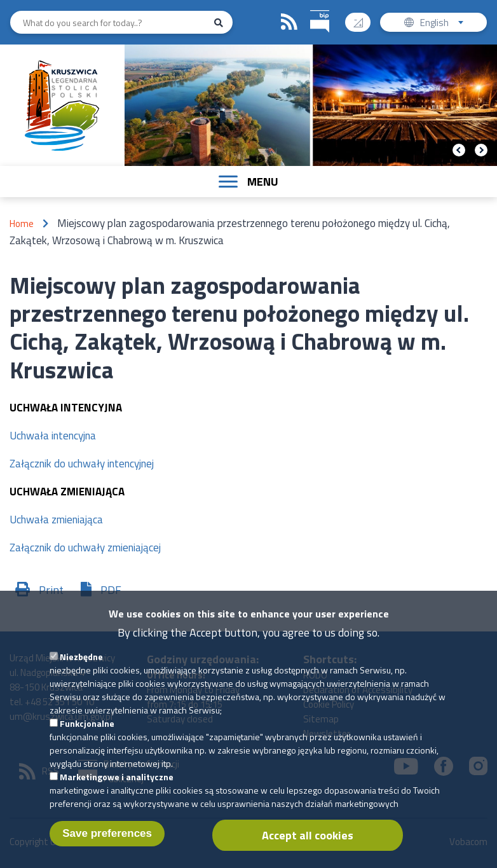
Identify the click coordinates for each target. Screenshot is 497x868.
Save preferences (107, 847)
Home (22, 224)
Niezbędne (81, 671)
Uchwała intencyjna (53, 436)
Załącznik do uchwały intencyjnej (82, 464)
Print (51, 590)
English (446, 24)
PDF (111, 590)
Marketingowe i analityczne (117, 791)
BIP (310, 9)
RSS (289, 22)
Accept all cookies (308, 849)
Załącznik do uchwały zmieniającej (85, 548)
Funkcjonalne (87, 737)
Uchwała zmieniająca (56, 520)
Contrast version (363, 18)
